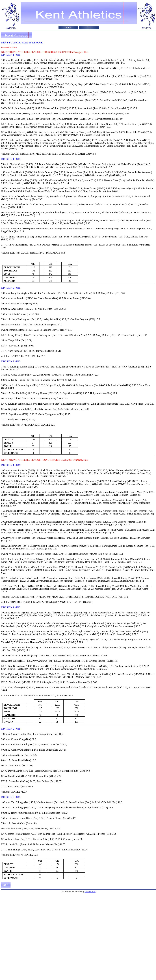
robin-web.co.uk (90, 892)
